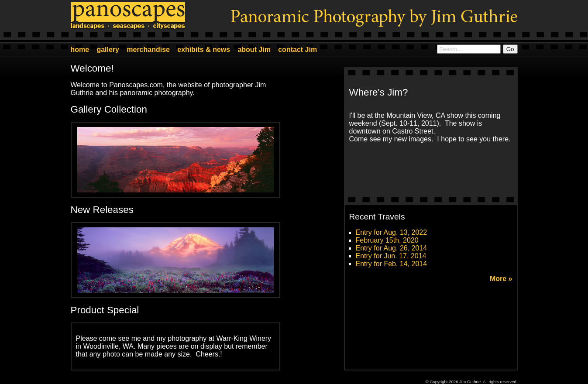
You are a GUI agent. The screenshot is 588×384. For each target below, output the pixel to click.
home (80, 50)
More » (501, 279)
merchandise (148, 50)
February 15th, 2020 (387, 240)
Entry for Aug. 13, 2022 (392, 232)
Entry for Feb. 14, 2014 (392, 264)
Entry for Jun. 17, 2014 (391, 256)
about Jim (254, 50)
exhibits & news (204, 50)
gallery (108, 50)
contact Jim (297, 50)
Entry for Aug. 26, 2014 (392, 248)
